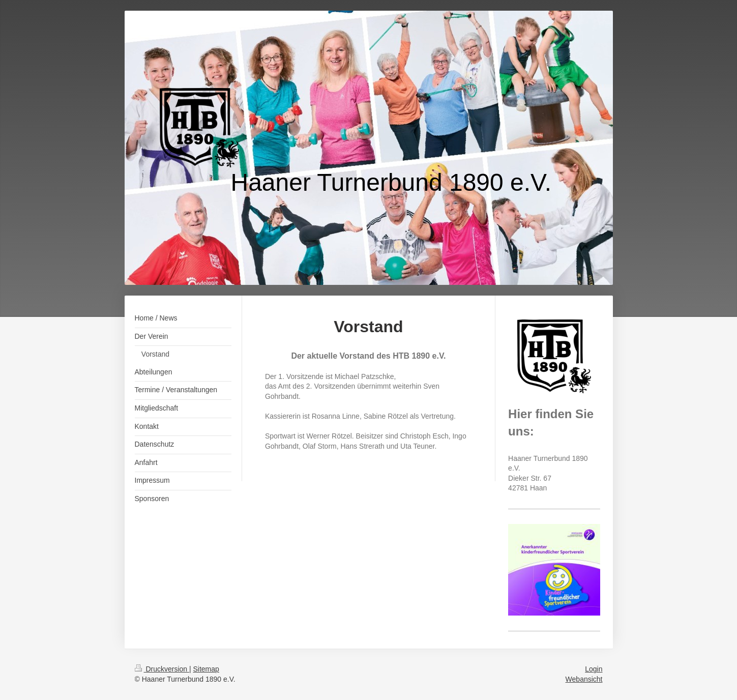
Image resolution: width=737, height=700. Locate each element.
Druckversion (162, 669)
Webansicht (584, 679)
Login (594, 669)
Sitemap (206, 669)
